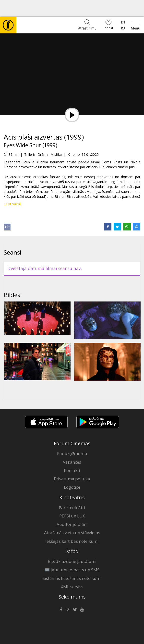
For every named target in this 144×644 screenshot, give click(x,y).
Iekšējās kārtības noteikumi (72, 524)
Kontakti (72, 454)
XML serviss (72, 570)
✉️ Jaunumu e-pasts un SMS (72, 553)
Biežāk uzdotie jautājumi (72, 545)
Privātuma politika (72, 462)
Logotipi (72, 470)
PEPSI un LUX (72, 499)
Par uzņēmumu (72, 437)
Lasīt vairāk (13, 187)
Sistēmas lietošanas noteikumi (72, 562)
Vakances (72, 445)
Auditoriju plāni (72, 508)
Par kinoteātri (72, 491)
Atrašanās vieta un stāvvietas (72, 516)
